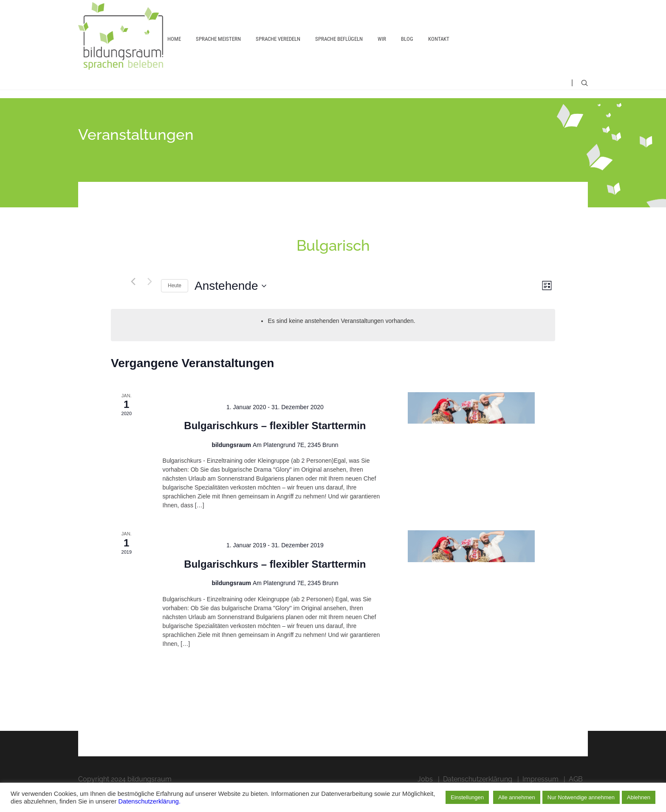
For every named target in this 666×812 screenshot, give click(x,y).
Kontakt (439, 50)
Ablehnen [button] (639, 797)
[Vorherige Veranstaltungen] (133, 300)
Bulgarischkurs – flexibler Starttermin (275, 444)
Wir (382, 50)
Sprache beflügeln (339, 50)
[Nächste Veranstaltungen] (150, 300)
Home (174, 50)
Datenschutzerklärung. (149, 801)
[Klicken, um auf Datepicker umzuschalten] (230, 305)
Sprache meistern (218, 50)
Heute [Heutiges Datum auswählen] (175, 304)
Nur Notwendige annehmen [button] (581, 797)
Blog (407, 50)
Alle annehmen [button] (517, 797)
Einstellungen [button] (467, 797)
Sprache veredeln (278, 50)
